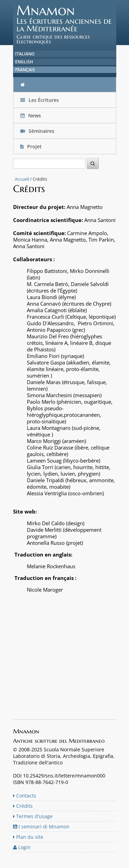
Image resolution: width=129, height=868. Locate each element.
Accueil (22, 179)
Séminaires (37, 131)
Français (25, 70)
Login (22, 847)
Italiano (25, 54)
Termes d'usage (33, 816)
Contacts (25, 796)
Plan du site (28, 837)
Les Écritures (40, 100)
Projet (32, 146)
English (24, 62)
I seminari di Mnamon (41, 827)
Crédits (23, 806)
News (31, 115)
